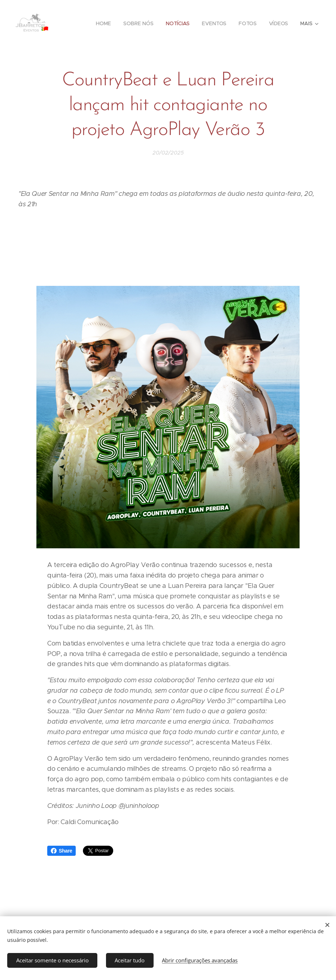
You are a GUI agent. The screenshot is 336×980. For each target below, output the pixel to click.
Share (61, 851)
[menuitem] (104, 23)
